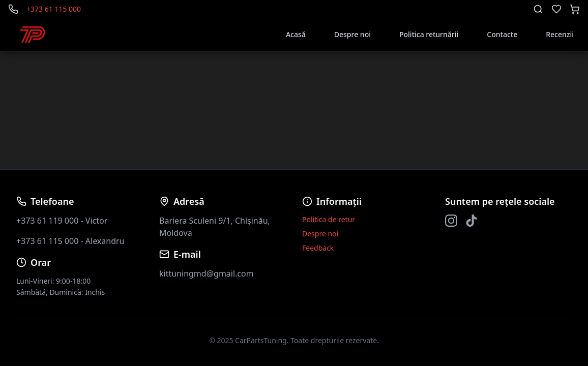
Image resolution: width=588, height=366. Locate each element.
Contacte (502, 34)
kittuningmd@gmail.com (207, 273)
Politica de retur (329, 219)
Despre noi (352, 34)
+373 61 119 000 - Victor (62, 221)
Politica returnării (429, 34)
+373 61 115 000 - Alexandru (70, 241)
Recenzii (560, 34)
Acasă (296, 34)
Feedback (318, 248)
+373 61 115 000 (54, 9)
